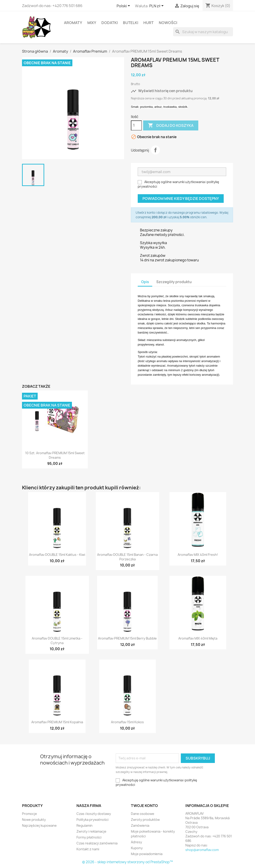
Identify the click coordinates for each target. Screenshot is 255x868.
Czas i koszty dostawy (94, 814)
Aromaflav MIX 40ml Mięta (198, 638)
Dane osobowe (143, 814)
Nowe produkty (34, 820)
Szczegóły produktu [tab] (174, 282)
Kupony (137, 848)
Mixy (92, 23)
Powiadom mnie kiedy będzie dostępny (181, 199)
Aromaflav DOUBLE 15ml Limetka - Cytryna (57, 641)
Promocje (29, 814)
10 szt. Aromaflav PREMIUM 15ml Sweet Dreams (55, 455)
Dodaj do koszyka (171, 125)
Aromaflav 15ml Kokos (127, 722)
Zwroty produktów (145, 820)
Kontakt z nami (88, 849)
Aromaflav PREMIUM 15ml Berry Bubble (127, 638)
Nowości (168, 23)
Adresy (136, 842)
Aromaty (73, 23)
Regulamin (85, 825)
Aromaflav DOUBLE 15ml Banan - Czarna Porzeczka (127, 557)
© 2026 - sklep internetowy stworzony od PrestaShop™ (127, 862)
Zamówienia (140, 825)
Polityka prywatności (92, 820)
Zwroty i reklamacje (91, 831)
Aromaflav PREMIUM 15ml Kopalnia (57, 722)
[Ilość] (136, 125)
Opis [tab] (145, 282)
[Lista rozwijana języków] (124, 6)
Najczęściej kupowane (39, 825)
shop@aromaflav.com (202, 850)
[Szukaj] (203, 32)
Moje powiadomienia (147, 854)
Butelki (131, 23)
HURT (148, 23)
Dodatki (110, 23)
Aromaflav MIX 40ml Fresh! (198, 555)
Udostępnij (155, 150)
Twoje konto (144, 806)
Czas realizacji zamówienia (97, 843)
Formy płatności (89, 837)
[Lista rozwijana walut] (157, 6)
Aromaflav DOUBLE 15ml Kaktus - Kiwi (57, 555)
